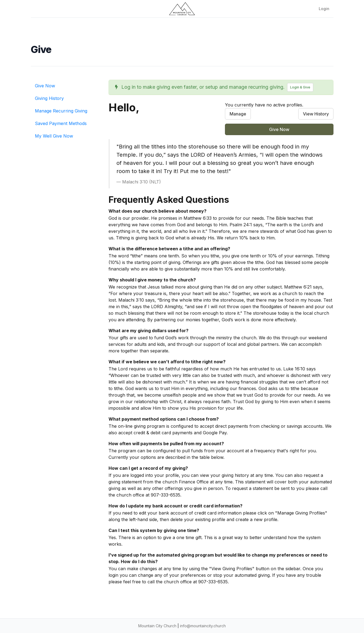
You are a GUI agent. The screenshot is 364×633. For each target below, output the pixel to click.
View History (316, 114)
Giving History (49, 98)
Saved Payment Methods (61, 123)
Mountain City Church (157, 626)
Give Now (45, 86)
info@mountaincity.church (203, 626)
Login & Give (300, 87)
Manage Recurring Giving (61, 111)
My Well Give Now (54, 136)
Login (324, 9)
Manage (238, 114)
